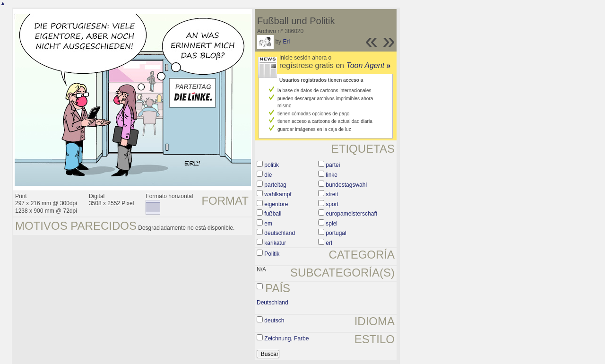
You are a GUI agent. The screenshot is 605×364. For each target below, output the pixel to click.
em (268, 224)
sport (332, 204)
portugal (336, 233)
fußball (273, 214)
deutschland (280, 233)
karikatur (275, 243)
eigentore (276, 204)
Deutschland (272, 303)
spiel (332, 224)
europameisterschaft (351, 214)
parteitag (275, 185)
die (268, 175)
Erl (286, 42)
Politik (272, 254)
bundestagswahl (346, 185)
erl (329, 243)
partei (333, 165)
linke (332, 175)
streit (332, 194)
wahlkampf (278, 194)
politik (272, 165)
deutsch (274, 321)
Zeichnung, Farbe (286, 338)
